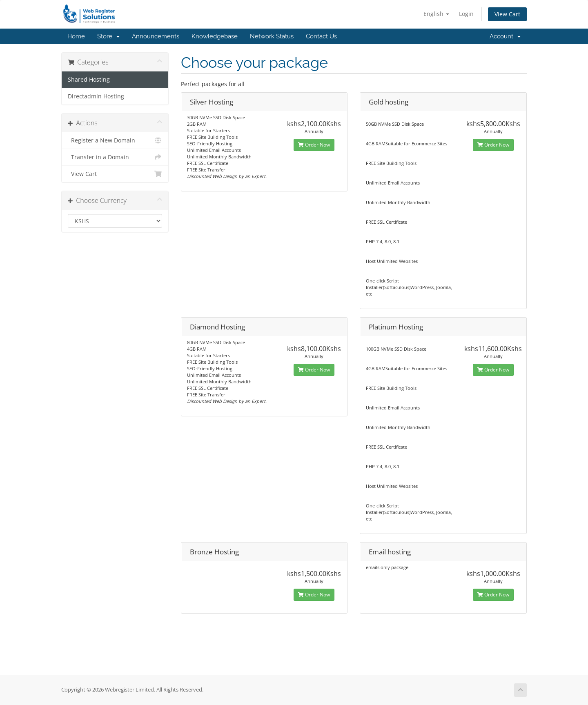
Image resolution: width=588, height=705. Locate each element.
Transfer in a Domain (115, 157)
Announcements (156, 36)
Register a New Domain (115, 140)
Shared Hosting (89, 80)
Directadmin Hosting (96, 96)
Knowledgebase (215, 36)
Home (76, 36)
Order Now (314, 145)
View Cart (507, 14)
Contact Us (321, 36)
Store (108, 36)
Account (505, 36)
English (436, 14)
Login (466, 14)
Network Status (272, 36)
